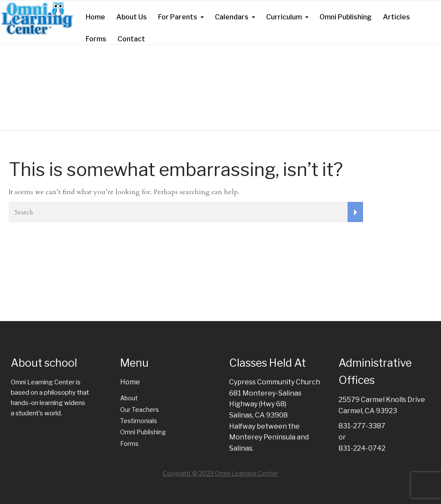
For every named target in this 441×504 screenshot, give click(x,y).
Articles (396, 17)
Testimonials (139, 421)
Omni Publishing (346, 17)
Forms (96, 39)
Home (95, 17)
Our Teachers (140, 410)
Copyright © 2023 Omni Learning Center (220, 473)
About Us (132, 17)
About (129, 398)
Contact (131, 39)
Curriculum (284, 17)
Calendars (232, 17)
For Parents (178, 17)
